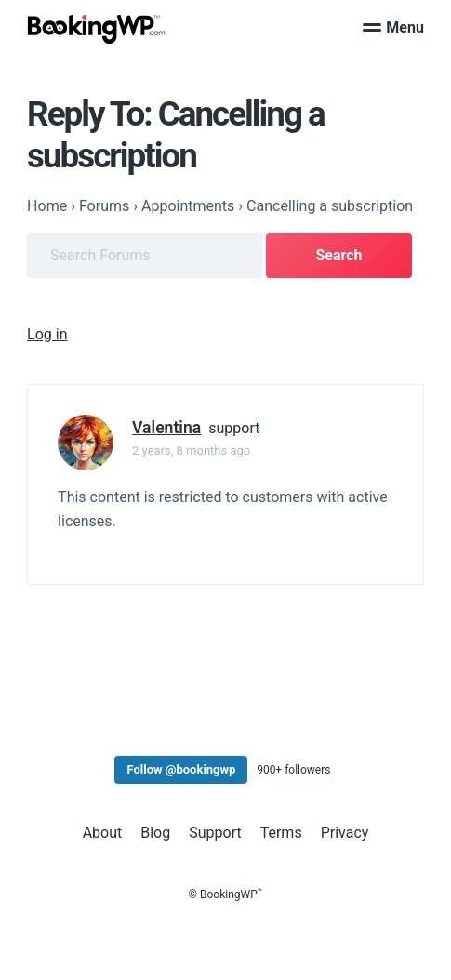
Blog (155, 833)
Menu (393, 27)
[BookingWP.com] (97, 29)
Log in (47, 334)
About (103, 833)
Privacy (345, 833)
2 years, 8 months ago (191, 450)
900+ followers (293, 770)
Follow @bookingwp (181, 769)
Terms (281, 833)
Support (215, 833)
